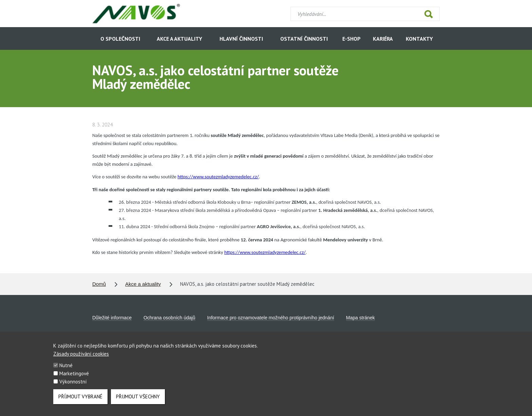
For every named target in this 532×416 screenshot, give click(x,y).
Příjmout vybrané (80, 401)
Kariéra (383, 39)
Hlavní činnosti (241, 39)
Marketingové (74, 378)
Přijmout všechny (138, 401)
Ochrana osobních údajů (169, 318)
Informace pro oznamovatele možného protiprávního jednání (271, 318)
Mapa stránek (360, 318)
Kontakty (419, 39)
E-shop (351, 39)
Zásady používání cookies (81, 359)
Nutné (66, 370)
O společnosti (120, 39)
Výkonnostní (73, 386)
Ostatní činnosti (304, 39)
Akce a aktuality (179, 39)
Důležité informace (112, 318)
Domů (99, 284)
